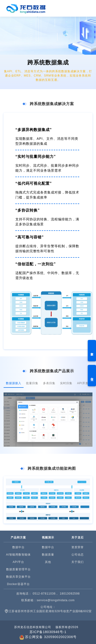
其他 (48, 562)
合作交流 (92, 376)
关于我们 (78, 562)
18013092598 (70, 594)
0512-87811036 (44, 594)
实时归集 (66, 383)
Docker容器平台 (18, 584)
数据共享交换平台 (18, 577)
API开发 (83, 383)
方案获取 (92, 351)
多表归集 (49, 383)
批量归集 (32, 383)
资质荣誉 (78, 547)
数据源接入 (14, 383)
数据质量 (48, 555)
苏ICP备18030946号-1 (48, 632)
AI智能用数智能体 (18, 555)
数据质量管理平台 (18, 569)
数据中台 (18, 547)
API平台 (18, 562)
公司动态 (78, 555)
